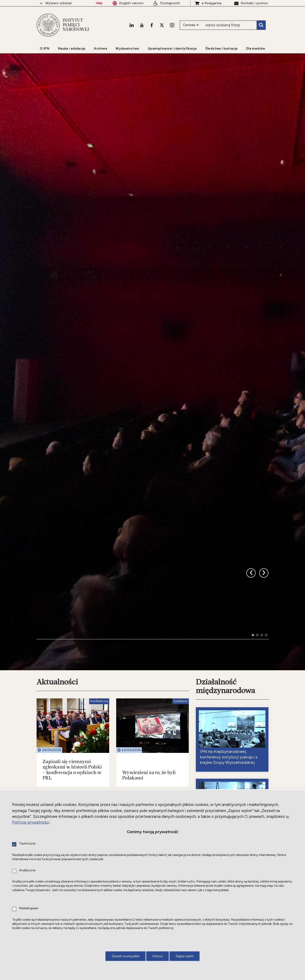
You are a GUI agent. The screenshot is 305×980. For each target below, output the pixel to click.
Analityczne (27, 871)
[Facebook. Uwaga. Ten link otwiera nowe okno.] (152, 23)
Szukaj (261, 23)
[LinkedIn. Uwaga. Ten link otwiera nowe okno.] (132, 23)
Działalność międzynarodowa (225, 664)
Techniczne (27, 844)
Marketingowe (29, 908)
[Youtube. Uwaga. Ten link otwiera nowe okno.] (142, 23)
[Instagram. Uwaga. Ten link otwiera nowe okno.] (172, 23)
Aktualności (57, 659)
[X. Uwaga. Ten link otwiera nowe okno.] (162, 23)
